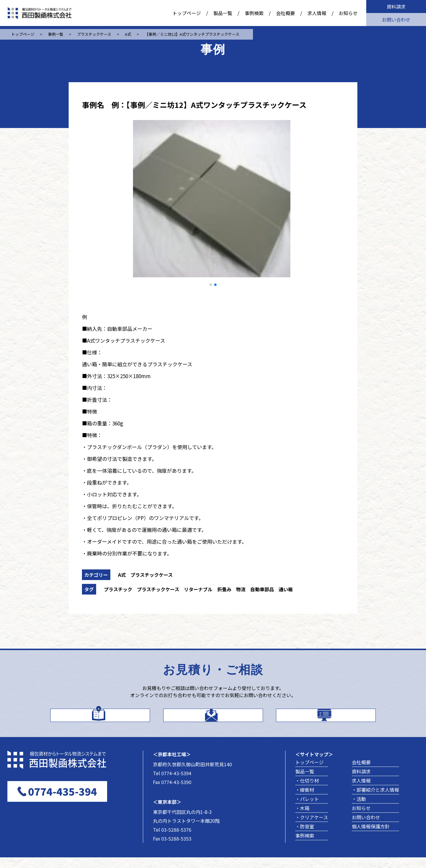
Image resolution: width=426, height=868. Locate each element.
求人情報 (317, 13)
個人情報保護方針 (371, 837)
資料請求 (396, 7)
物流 (241, 589)
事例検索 (254, 13)
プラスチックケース (152, 575)
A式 (122, 575)
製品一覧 (223, 13)
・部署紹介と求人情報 (375, 800)
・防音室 (305, 837)
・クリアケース (312, 828)
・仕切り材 (307, 791)
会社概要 (285, 13)
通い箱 (286, 589)
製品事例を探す (334, 719)
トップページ (187, 13)
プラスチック (118, 589)
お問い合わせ (396, 20)
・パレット (307, 809)
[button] (211, 285)
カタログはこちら (108, 719)
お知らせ (348, 13)
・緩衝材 (305, 800)
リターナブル (198, 589)
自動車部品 (262, 589)
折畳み (224, 589)
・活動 (359, 809)
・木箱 (302, 819)
